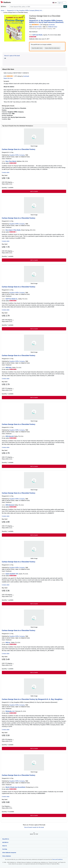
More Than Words (11, 161)
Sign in (60, 3)
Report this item (8, 78)
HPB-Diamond (10, 505)
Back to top (34, 834)
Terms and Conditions (57, 859)
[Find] (65, 7)
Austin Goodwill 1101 (12, 574)
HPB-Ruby (9, 368)
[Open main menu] (4, 7)
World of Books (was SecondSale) (15, 787)
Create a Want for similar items (52, 48)
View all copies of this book (12, 56)
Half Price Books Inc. (12, 299)
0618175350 (38, 27)
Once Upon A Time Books (13, 230)
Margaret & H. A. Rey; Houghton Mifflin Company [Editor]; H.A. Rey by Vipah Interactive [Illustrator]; (46, 21)
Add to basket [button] (34, 191)
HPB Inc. (8, 643)
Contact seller (6, 172)
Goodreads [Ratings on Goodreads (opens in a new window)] (52, 25)
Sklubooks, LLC (10, 711)
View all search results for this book (34, 827)
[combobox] (36, 7)
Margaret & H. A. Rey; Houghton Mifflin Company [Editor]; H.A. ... (25, 10)
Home (3, 10)
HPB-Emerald (10, 436)
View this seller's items (37, 48)
